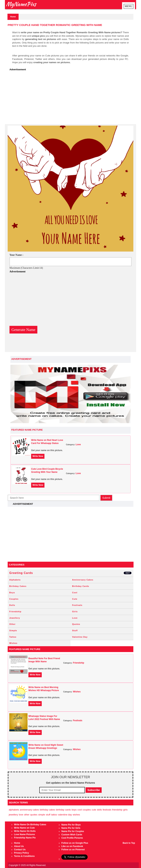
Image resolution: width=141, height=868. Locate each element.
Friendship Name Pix (25, 838)
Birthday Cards (81, 586)
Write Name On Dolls (25, 831)
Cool (75, 593)
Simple (13, 631)
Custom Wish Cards (72, 835)
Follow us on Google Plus (75, 843)
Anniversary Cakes (83, 580)
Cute (75, 599)
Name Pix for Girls (71, 828)
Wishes (13, 643)
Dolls (12, 605)
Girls (75, 612)
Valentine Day (80, 637)
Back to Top (129, 843)
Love (78, 444)
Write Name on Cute (24, 828)
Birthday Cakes (18, 586)
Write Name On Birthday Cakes (30, 825)
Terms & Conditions (24, 856)
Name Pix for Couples (73, 831)
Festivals (77, 605)
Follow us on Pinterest (73, 850)
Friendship (15, 612)
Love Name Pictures (25, 834)
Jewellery (15, 618)
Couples (14, 599)
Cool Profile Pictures (72, 838)
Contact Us (20, 850)
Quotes (76, 624)
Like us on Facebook (72, 846)
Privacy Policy (21, 853)
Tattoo (13, 637)
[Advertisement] (71, 99)
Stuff (75, 631)
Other (12, 624)
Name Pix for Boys (71, 825)
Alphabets (15, 580)
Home (13, 17)
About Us (19, 846)
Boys (12, 593)
